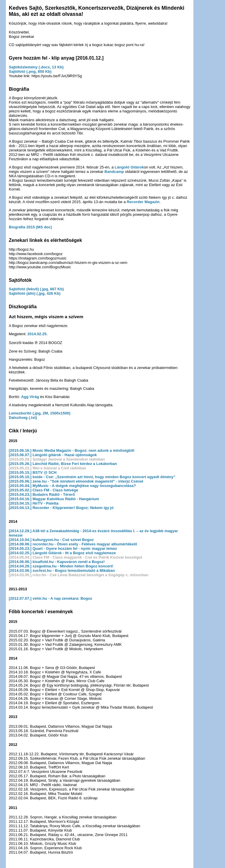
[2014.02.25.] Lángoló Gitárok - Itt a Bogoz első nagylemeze (62, 553)
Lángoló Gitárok (129, 167)
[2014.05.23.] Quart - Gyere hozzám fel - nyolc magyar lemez (63, 548)
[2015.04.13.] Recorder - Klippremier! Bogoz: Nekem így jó (61, 508)
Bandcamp (114, 172)
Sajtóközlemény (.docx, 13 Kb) (36, 67)
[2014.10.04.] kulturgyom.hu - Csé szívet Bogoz (51, 540)
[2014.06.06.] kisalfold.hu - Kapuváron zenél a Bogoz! (57, 562)
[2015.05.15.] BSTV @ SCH (33, 472)
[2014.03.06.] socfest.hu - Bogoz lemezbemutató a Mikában (62, 570)
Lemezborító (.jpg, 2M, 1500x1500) (40, 413)
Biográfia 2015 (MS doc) (30, 227)
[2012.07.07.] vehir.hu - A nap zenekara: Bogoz (50, 598)
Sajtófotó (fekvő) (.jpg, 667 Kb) (36, 289)
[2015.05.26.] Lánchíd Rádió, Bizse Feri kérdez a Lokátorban (63, 464)
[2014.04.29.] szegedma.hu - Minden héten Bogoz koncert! (61, 566)
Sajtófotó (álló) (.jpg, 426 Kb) (35, 293)
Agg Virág (30, 397)
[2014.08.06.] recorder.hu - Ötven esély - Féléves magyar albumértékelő (73, 544)
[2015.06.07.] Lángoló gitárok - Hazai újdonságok (53, 455)
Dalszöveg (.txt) (23, 418)
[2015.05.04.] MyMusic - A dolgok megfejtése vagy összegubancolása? (72, 486)
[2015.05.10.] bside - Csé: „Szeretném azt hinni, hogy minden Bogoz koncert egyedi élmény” (92, 477)
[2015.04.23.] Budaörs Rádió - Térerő (42, 494)
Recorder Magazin (143, 202)
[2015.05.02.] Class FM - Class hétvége (44, 490)
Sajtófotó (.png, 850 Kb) (30, 71)
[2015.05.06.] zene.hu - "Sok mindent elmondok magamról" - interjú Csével (76, 481)
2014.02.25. (38, 334)
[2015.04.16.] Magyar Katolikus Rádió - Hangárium (54, 499)
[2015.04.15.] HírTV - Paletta (34, 503)
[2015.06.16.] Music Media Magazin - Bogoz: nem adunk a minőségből (71, 450)
